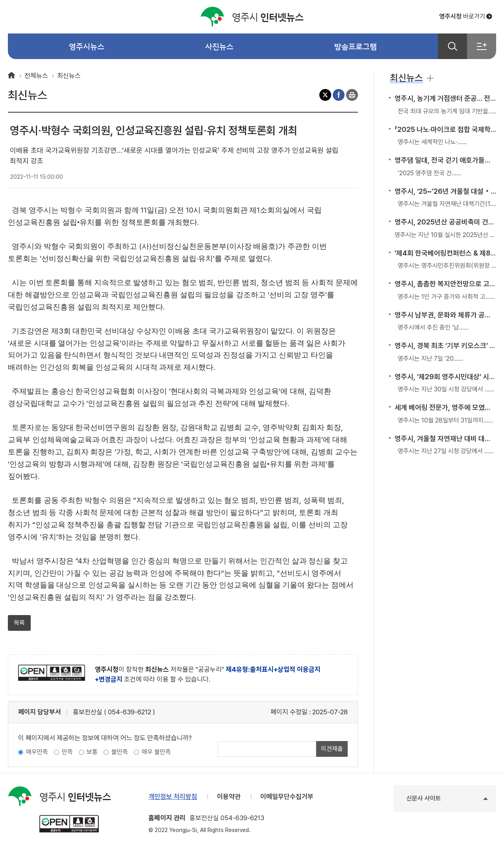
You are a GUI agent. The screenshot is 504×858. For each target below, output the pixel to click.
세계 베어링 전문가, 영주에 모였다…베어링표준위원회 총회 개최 (445, 407)
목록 (19, 623)
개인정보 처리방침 (173, 797)
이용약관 (229, 797)
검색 (452, 46)
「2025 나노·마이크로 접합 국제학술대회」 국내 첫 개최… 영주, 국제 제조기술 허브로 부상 (445, 129)
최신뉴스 (69, 76)
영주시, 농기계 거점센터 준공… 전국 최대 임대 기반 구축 (445, 98)
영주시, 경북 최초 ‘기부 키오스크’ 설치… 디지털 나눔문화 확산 (445, 346)
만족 (67, 752)
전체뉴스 (36, 76)
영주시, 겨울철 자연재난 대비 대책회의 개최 (445, 438)
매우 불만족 (156, 752)
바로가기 (462, 16)
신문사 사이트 (424, 798)
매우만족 (37, 752)
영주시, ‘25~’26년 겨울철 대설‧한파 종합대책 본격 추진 (445, 191)
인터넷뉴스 (252, 17)
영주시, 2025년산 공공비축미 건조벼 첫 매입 (445, 222)
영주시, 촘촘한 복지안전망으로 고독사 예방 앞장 (445, 284)
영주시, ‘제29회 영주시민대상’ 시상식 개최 (445, 377)
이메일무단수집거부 (287, 797)
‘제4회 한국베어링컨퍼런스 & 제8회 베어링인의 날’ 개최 (445, 253)
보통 (92, 752)
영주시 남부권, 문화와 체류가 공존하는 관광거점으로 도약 (445, 315)
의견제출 (332, 749)
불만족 (120, 752)
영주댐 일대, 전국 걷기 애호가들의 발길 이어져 (445, 160)
